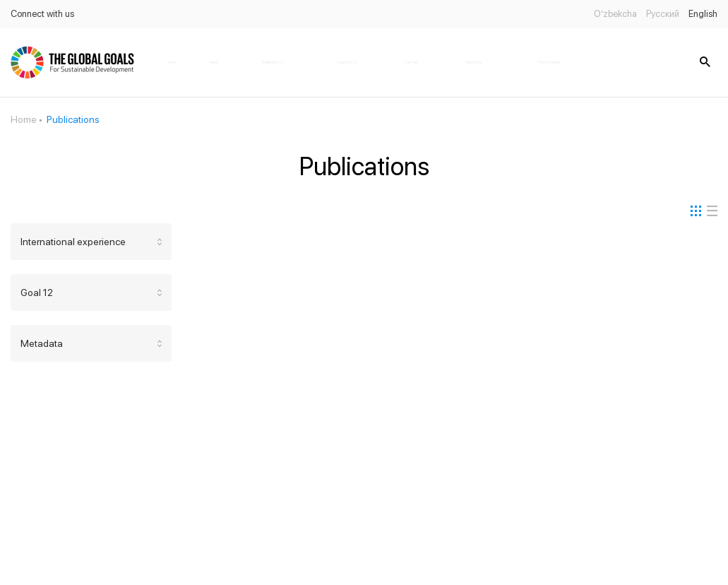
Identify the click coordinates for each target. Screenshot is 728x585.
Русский (663, 14)
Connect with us (42, 14)
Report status (549, 62)
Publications (273, 62)
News (214, 62)
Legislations (347, 62)
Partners (412, 62)
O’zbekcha (615, 14)
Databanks (474, 62)
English (703, 14)
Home (171, 62)
